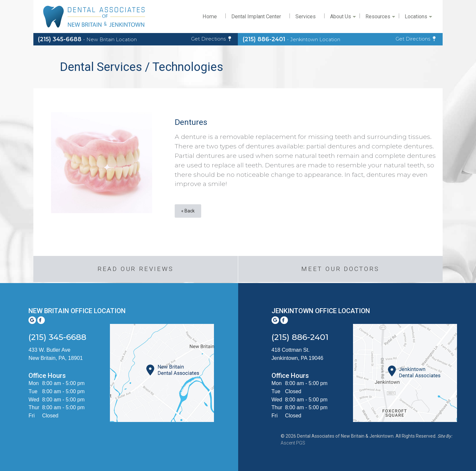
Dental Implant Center (256, 17)
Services (306, 17)
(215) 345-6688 (87, 39)
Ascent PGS (293, 443)
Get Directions (211, 39)
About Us (343, 18)
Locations (418, 18)
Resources (380, 18)
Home (210, 17)
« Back (188, 211)
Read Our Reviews (136, 269)
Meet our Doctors (340, 269)
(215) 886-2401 (291, 39)
